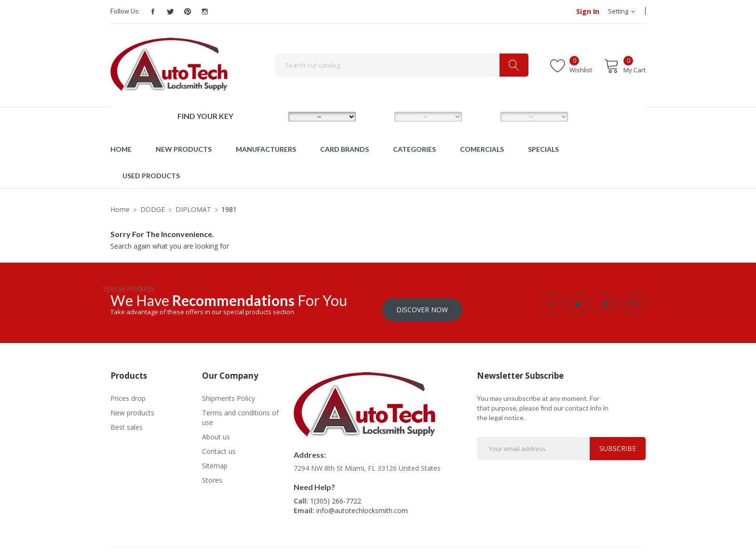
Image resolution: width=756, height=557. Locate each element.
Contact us (219, 446)
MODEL (380, 116)
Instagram (205, 12)
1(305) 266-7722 (336, 496)
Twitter (170, 12)
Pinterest (188, 12)
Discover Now (422, 304)
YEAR (484, 116)
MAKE (273, 116)
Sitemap (215, 460)
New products (132, 407)
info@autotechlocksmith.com (362, 506)
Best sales (127, 422)
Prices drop (128, 393)
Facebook (153, 12)
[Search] (402, 65)
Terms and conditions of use (240, 412)
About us (216, 431)
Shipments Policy (229, 393)
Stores (212, 475)
